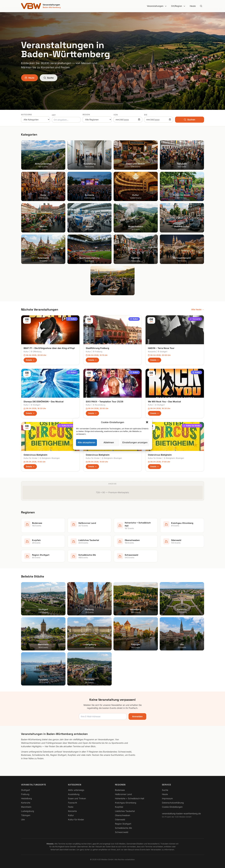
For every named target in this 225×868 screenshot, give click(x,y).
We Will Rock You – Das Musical (164, 402)
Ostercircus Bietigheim (36, 455)
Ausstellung (74, 794)
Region (86, 115)
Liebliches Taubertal (125, 811)
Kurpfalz (119, 807)
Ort (54, 115)
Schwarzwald (122, 832)
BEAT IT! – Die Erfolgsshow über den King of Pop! (49, 348)
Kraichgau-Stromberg (126, 803)
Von (116, 115)
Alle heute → (198, 309)
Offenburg (36, 352)
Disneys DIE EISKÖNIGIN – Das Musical (44, 402)
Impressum (167, 798)
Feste (71, 807)
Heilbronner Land (123, 794)
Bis (146, 115)
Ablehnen (109, 442)
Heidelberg (26, 798)
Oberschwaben (123, 815)
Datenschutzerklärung (173, 803)
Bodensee (120, 790)
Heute (193, 6)
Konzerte (195, 319)
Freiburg (97, 352)
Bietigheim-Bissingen (50, 458)
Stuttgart (162, 352)
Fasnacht (73, 803)
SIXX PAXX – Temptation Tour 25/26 (105, 402)
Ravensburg (99, 405)
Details (30, 360)
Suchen (189, 120)
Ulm (23, 819)
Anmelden (137, 716)
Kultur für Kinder (67, 426)
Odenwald (120, 819)
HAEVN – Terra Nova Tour (161, 348)
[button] (147, 422)
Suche (49, 78)
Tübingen (26, 815)
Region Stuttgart (123, 824)
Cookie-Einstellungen (172, 807)
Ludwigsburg (28, 811)
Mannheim (26, 807)
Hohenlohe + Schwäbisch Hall (130, 798)
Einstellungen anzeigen (135, 442)
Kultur (72, 319)
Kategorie (26, 115)
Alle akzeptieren (86, 442)
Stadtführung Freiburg (97, 348)
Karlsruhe (26, 803)
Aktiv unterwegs (76, 790)
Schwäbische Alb (123, 828)
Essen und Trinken (77, 798)
